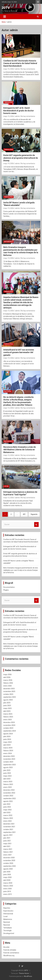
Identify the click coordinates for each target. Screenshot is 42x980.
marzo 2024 (8, 748)
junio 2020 (7, 875)
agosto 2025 (8, 700)
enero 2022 (8, 821)
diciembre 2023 (9, 756)
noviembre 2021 (9, 827)
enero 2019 (8, 894)
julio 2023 (7, 770)
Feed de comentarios (11, 953)
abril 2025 (7, 711)
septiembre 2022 (10, 798)
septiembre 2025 (10, 697)
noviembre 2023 (9, 759)
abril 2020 (7, 880)
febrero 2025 (8, 717)
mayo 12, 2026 (9, 408)
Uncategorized (9, 933)
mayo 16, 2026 (9, 69)
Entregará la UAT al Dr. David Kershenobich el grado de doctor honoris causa (19, 111)
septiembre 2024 (10, 731)
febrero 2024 (8, 751)
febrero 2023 (8, 784)
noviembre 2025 (9, 691)
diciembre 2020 (9, 858)
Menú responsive (38, 2)
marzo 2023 (8, 782)
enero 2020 (8, 889)
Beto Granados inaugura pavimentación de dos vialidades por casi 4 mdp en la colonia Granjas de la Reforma (21, 570)
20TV (6, 8)
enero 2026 (8, 686)
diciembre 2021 (9, 824)
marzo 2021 (8, 849)
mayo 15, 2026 (9, 116)
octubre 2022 (8, 796)
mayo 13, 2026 (9, 208)
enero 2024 (8, 753)
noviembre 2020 (9, 860)
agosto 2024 (8, 734)
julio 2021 (7, 838)
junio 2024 (7, 739)
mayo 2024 (7, 742)
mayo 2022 (7, 810)
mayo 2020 (7, 877)
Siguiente (34, 514)
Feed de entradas (10, 950)
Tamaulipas (8, 55)
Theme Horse (24, 973)
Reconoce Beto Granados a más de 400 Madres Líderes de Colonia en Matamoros (20, 450)
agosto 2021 (8, 835)
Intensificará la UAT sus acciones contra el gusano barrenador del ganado (19, 352)
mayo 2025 (7, 708)
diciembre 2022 (9, 790)
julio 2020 (7, 872)
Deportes (7, 908)
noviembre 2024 (9, 725)
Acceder (6, 947)
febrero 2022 (8, 818)
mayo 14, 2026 (9, 164)
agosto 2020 (8, 869)
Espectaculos (8, 911)
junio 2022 (7, 807)
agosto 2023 (8, 767)
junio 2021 (7, 841)
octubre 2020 (8, 863)
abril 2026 (7, 677)
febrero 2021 (8, 852)
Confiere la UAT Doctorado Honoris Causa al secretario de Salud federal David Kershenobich (20, 63)
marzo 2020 (8, 883)
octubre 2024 (8, 728)
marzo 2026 (8, 680)
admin (17, 69)
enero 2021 (8, 855)
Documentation (9, 587)
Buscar (36, 524)
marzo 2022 (8, 815)
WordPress (28, 976)
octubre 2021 (8, 829)
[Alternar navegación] (5, 17)
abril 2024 (7, 745)
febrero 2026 (8, 683)
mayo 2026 (7, 675)
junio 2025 (7, 706)
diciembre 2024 (9, 722)
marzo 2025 (8, 714)
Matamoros (9, 242)
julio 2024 (7, 736)
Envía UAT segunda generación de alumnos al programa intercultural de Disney (21, 158)
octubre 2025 (8, 694)
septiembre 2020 (10, 866)
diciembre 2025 (9, 689)
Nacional (8, 391)
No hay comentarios (28, 69)
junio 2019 (7, 891)
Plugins (6, 590)
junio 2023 (7, 773)
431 (24, 514)
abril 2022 (7, 813)
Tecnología (7, 931)
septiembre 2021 (10, 832)
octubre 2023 (8, 762)
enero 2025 (8, 720)
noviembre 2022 (9, 793)
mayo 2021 (7, 844)
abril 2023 (7, 779)
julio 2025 (7, 703)
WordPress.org (9, 956)
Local (6, 486)
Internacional (8, 914)
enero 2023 (8, 787)
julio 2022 (7, 804)
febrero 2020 (8, 886)
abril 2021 (7, 846)
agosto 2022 (8, 801)
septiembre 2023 (10, 765)
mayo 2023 (7, 776)
